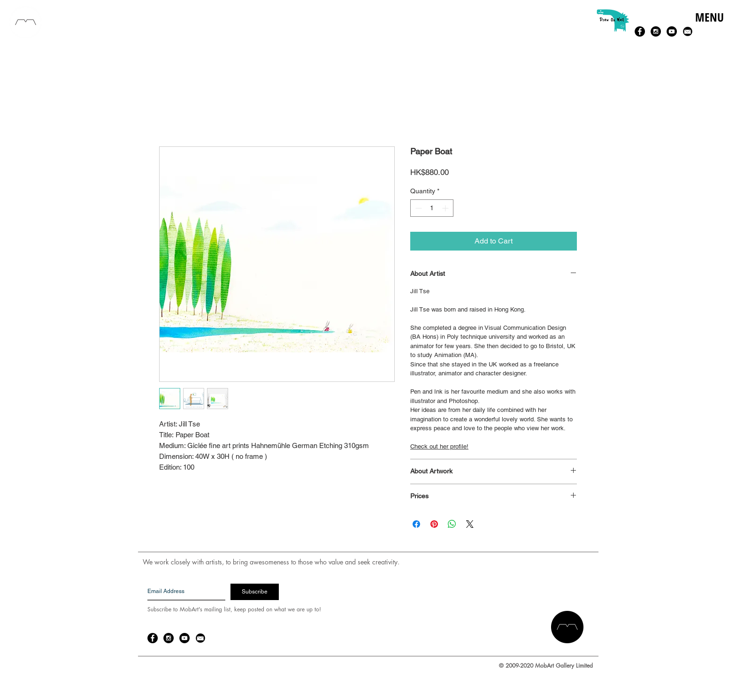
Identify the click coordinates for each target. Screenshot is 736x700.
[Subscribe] (255, 592)
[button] (709, 27)
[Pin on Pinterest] (434, 524)
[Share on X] (470, 524)
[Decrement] (418, 208)
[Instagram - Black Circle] (656, 31)
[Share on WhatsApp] (452, 524)
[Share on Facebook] (416, 524)
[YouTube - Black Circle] (672, 31)
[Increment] (446, 208)
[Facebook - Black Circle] (640, 31)
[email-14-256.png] (688, 31)
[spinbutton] (432, 208)
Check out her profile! (439, 446)
